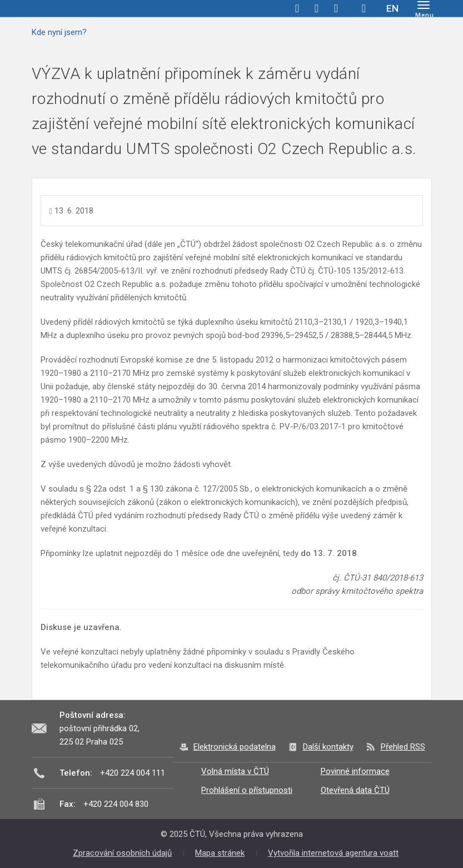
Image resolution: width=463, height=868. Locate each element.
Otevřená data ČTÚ (355, 790)
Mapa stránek (220, 853)
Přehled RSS (403, 747)
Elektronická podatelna (235, 747)
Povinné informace (355, 771)
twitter (317, 8)
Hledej (364, 8)
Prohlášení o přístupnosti (247, 790)
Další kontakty (328, 747)
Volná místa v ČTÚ (235, 771)
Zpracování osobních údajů (122, 853)
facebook (297, 8)
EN (392, 8)
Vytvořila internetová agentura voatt (333, 853)
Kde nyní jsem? (59, 32)
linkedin (336, 8)
